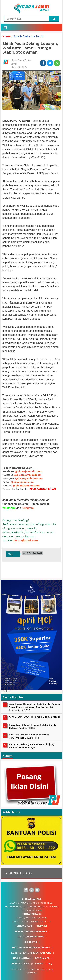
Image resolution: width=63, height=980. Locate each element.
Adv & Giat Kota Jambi (29, 36)
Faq (50, 964)
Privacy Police (20, 964)
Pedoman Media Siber (31, 937)
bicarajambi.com (26, 540)
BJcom (35, 969)
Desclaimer (42, 958)
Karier (39, 964)
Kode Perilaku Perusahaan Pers (31, 953)
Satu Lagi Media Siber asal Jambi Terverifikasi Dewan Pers (29, 736)
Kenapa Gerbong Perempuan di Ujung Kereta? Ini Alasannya (32, 746)
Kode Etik (31, 942)
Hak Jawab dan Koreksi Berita (31, 947)
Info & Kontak (21, 958)
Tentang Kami (24, 926)
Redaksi (42, 926)
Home (6, 36)
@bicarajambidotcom (29, 471)
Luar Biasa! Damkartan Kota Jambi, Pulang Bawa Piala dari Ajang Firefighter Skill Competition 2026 (34, 707)
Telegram (28, 508)
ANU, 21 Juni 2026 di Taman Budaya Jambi (34, 717)
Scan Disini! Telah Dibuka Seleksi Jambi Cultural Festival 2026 (33, 726)
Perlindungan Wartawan (31, 931)
